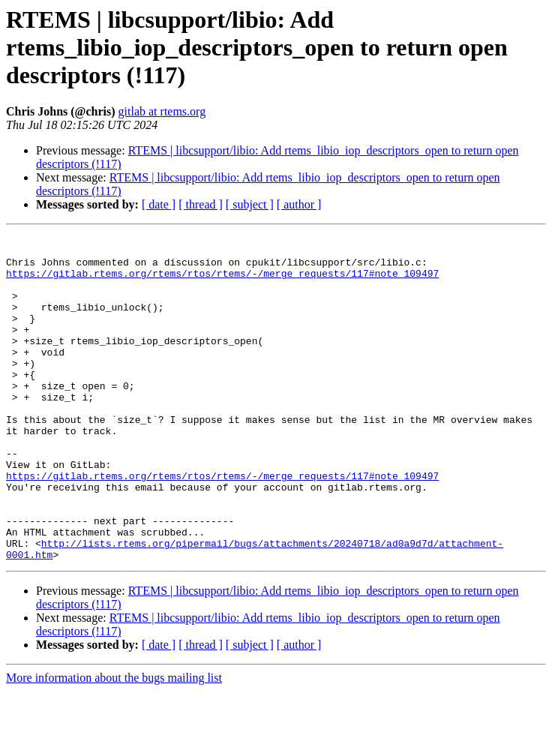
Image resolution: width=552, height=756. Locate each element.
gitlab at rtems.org (162, 111)
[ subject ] (250, 204)
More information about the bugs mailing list (114, 743)
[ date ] (159, 204)
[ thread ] (201, 204)
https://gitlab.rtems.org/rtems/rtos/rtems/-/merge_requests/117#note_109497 (222, 282)
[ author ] (299, 204)
